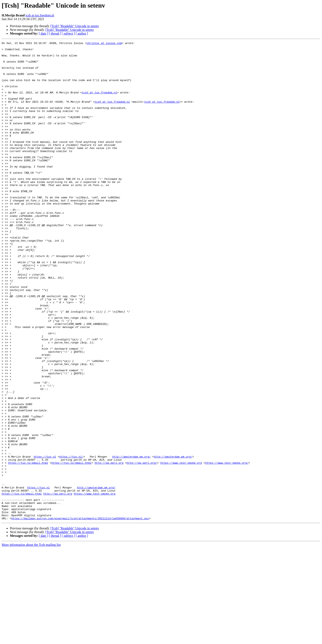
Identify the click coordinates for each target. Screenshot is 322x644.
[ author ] (82, 33)
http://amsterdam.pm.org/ (131, 540)
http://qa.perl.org (109, 547)
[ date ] (43, 33)
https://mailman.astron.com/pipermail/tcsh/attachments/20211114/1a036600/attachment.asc (80, 614)
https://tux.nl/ (71, 540)
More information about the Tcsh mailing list (31, 640)
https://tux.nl (45, 540)
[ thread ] (55, 33)
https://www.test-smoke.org (181, 547)
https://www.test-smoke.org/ (227, 547)
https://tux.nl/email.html (28, 547)
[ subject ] (68, 33)
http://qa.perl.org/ (142, 547)
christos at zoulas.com (104, 44)
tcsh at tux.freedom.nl (40, 15)
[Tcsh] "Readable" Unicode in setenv (75, 26)
